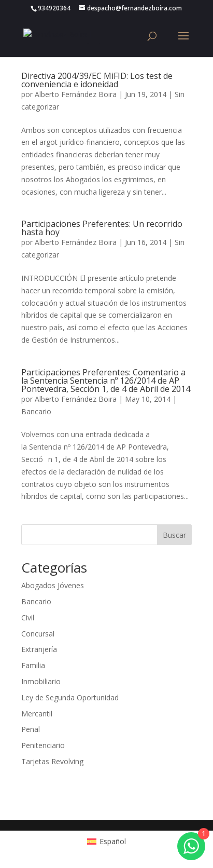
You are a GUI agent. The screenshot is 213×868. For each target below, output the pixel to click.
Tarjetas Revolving (52, 761)
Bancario (36, 411)
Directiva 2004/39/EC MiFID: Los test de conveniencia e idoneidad (97, 80)
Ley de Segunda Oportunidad (70, 697)
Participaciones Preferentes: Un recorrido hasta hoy (102, 228)
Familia (33, 665)
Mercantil (37, 714)
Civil (28, 618)
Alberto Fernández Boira (76, 94)
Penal (31, 729)
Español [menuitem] (113, 841)
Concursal (38, 634)
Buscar (174, 535)
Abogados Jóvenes (53, 585)
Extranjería (39, 649)
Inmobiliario (41, 681)
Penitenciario (43, 745)
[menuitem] (106, 842)
